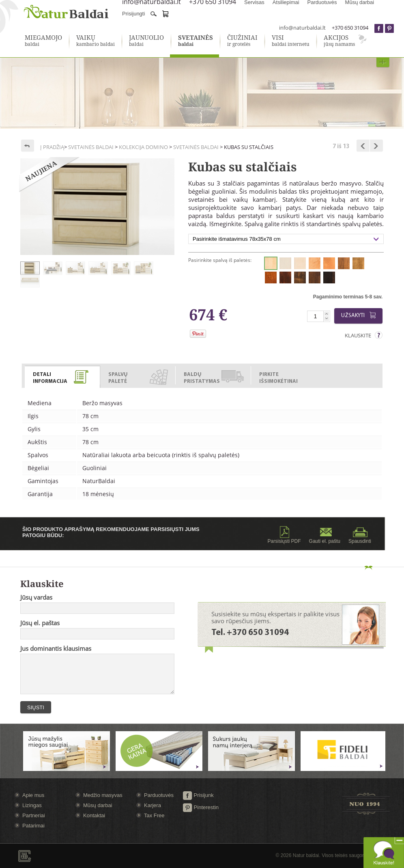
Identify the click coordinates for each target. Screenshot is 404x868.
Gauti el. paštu (325, 535)
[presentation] (62, 377)
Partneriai (34, 815)
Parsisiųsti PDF (284, 535)
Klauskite (358, 335)
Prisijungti (133, 14)
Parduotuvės (159, 795)
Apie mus (33, 795)
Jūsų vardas (36, 597)
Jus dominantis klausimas (56, 648)
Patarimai (33, 826)
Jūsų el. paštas (40, 623)
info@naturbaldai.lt (302, 28)
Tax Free (154, 815)
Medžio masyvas (103, 795)
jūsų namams (339, 41)
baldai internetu (291, 41)
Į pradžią (52, 147)
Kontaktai (94, 815)
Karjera (153, 805)
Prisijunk (198, 795)
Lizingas (32, 805)
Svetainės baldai (91, 147)
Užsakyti (360, 315)
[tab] (62, 375)
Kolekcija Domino (143, 147)
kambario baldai (96, 41)
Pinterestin (201, 807)
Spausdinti (360, 535)
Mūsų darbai (98, 805)
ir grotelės (242, 41)
